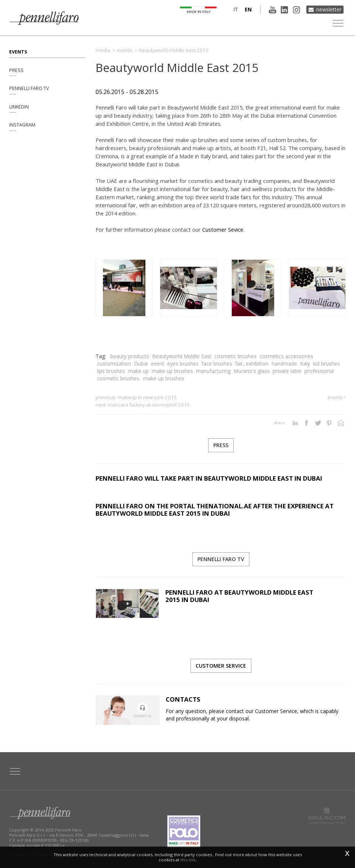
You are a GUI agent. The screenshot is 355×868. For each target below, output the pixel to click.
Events (18, 51)
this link (188, 860)
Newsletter (329, 9)
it (235, 9)
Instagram (22, 125)
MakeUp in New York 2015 (147, 397)
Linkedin (19, 107)
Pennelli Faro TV (29, 88)
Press (16, 70)
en (248, 9)
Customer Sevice (223, 229)
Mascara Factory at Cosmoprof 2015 (149, 405)
